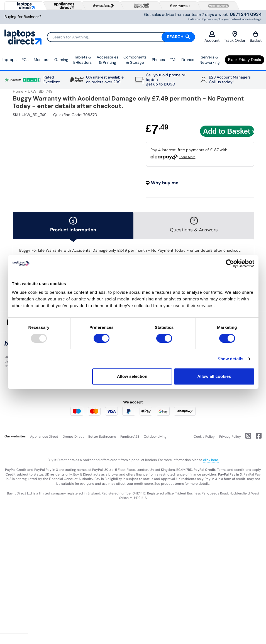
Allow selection (132, 376)
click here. (211, 460)
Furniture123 (130, 437)
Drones (188, 60)
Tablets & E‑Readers (82, 60)
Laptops (9, 60)
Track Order (235, 37)
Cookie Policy (204, 437)
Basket (256, 37)
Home (18, 91)
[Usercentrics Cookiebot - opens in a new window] (230, 263)
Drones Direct (73, 437)
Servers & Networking (210, 60)
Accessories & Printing (108, 60)
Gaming (61, 60)
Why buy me (165, 183)
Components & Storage (135, 60)
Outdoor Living (155, 437)
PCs (25, 60)
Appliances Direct (44, 437)
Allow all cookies (214, 376)
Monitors (42, 60)
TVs (173, 60)
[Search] (121, 37)
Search (178, 37)
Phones (158, 60)
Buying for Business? (23, 17)
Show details (230, 359)
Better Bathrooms (102, 437)
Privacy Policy (230, 437)
